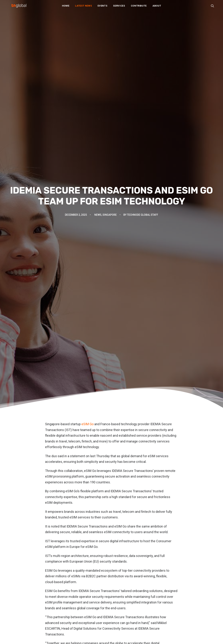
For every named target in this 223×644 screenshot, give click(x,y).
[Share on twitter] (97, 497)
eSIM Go (87, 116)
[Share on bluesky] (121, 497)
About (157, 8)
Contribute (139, 8)
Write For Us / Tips (127, 598)
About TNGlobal (125, 578)
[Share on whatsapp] (116, 497)
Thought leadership (74, 610)
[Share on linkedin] (112, 497)
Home (66, 8)
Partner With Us (125, 588)
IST (61, 475)
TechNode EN (176, 578)
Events (102, 8)
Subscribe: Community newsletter (136, 604)
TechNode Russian (180, 588)
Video (66, 615)
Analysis (67, 579)
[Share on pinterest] (107, 497)
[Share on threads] (102, 497)
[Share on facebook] (93, 497)
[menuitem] (66, 7)
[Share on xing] (126, 497)
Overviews (69, 595)
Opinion (67, 590)
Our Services (123, 583)
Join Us (120, 593)
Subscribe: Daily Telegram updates (137, 609)
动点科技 (174, 583)
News (98, 61)
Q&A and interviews (74, 600)
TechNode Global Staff (143, 61)
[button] (212, 7)
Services (119, 8)
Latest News (83, 8)
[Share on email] (130, 497)
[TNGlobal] (19, 7)
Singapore (110, 61)
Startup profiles (72, 605)
